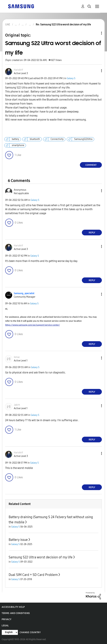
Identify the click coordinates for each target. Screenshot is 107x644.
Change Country (30, 632)
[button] (96, 71)
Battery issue (18, 540)
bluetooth (35, 139)
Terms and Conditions (16, 613)
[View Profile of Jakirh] (17, 405)
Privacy (6, 619)
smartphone (18, 145)
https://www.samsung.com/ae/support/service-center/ (33, 325)
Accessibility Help (13, 607)
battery (15, 139)
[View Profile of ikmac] (17, 357)
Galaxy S (71, 78)
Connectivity (57, 139)
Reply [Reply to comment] (92, 233)
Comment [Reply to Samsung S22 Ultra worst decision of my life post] (91, 165)
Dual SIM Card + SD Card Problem (33, 575)
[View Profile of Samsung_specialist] (24, 293)
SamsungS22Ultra (83, 139)
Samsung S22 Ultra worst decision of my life (41, 557)
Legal (5, 626)
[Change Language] (10, 632)
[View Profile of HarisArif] (18, 70)
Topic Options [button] (96, 33)
